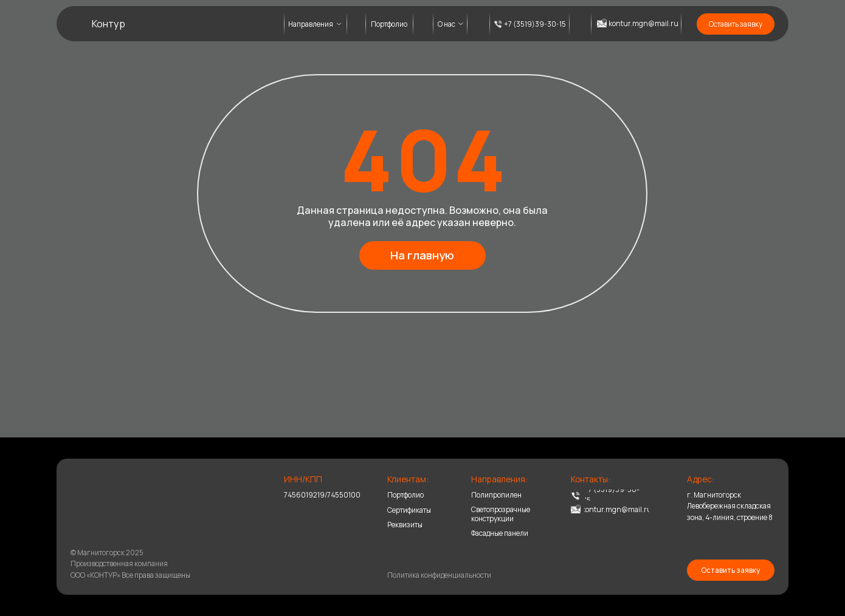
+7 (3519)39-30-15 (535, 24)
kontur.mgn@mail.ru (643, 23)
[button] (735, 24)
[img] (98, 501)
